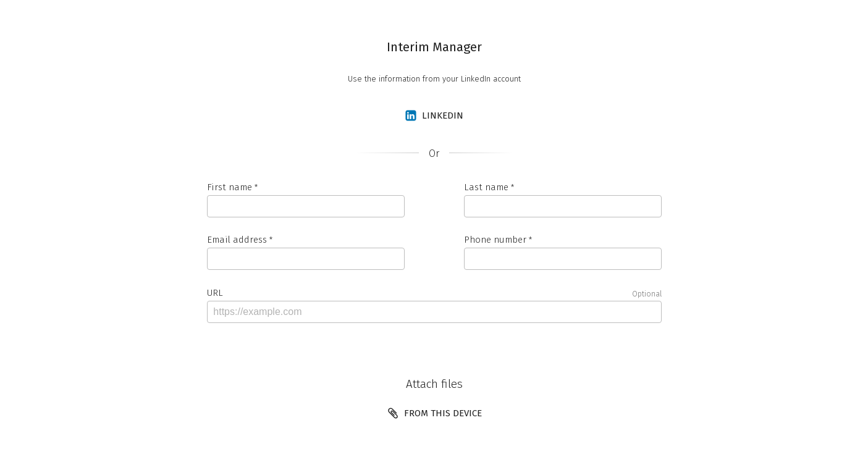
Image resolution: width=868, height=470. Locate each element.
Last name (486, 187)
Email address (237, 240)
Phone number (495, 240)
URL (434, 293)
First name (230, 187)
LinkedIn (434, 115)
